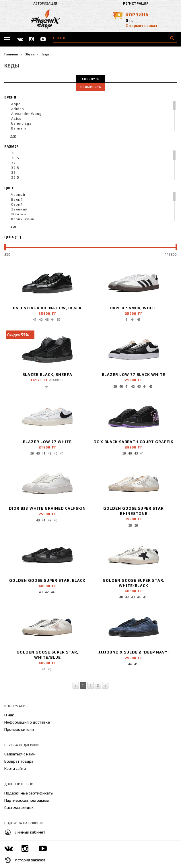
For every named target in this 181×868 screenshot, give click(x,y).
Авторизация (45, 3)
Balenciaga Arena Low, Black (47, 308)
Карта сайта (15, 768)
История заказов (30, 860)
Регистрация (136, 3)
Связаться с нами (20, 754)
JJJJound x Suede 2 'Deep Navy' (134, 652)
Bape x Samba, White (134, 308)
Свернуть (91, 79)
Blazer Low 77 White (47, 442)
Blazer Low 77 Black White (134, 375)
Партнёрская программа (27, 800)
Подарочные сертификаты (29, 793)
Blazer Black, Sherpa (47, 375)
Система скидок (19, 807)
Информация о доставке (27, 722)
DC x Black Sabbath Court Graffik (134, 442)
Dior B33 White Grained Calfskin (47, 508)
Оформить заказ (141, 26)
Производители (19, 729)
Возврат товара (19, 761)
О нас (9, 715)
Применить (91, 87)
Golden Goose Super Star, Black (47, 580)
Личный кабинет (30, 832)
